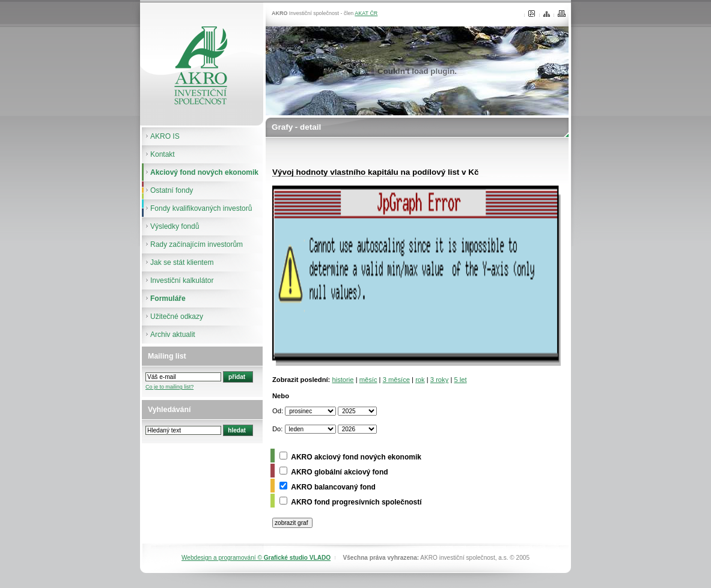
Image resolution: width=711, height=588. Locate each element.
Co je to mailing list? (169, 387)
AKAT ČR (366, 13)
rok (420, 380)
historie (343, 380)
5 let (460, 380)
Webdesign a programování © (256, 558)
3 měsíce (396, 380)
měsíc (368, 380)
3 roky (439, 380)
